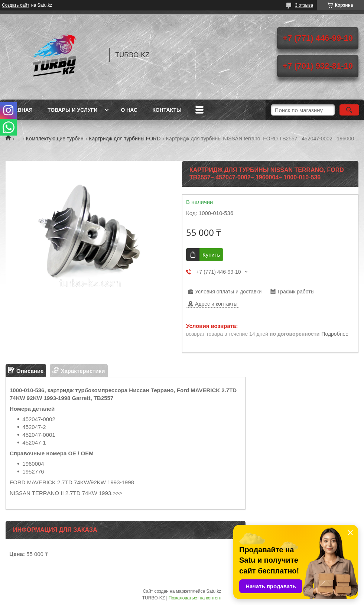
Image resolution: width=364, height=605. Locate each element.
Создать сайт (16, 5)
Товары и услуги (73, 110)
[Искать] (349, 110)
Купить (211, 255)
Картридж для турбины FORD (125, 139)
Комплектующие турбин (55, 139)
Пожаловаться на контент (195, 598)
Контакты (167, 110)
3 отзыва (304, 5)
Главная (20, 110)
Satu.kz (214, 591)
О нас (129, 110)
